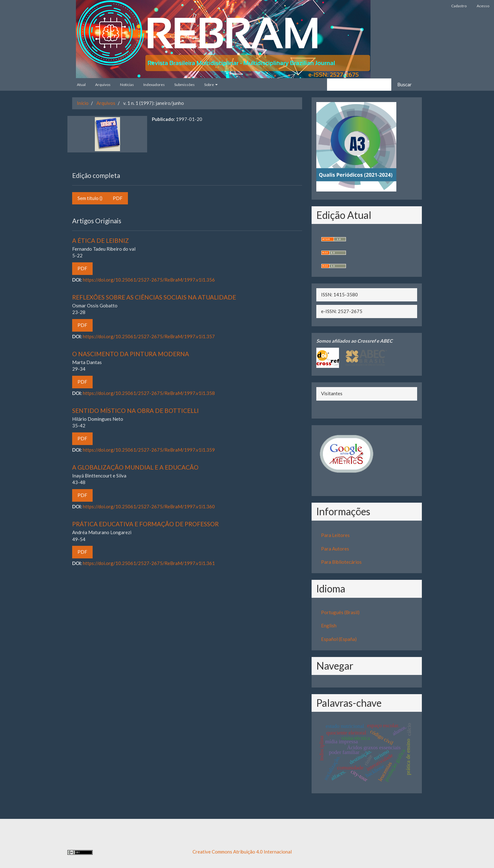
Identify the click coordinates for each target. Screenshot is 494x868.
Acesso (483, 6)
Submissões (184, 85)
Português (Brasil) (340, 612)
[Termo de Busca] (359, 85)
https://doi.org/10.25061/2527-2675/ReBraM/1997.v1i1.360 (149, 506)
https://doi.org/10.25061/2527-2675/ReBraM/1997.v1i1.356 (149, 280)
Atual (81, 85)
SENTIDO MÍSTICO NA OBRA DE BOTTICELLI (135, 411)
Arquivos (103, 85)
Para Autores (335, 549)
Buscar (405, 84)
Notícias (127, 85)
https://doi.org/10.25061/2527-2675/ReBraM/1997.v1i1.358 (149, 393)
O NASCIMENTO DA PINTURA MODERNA (131, 354)
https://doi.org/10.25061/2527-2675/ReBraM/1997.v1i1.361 (149, 563)
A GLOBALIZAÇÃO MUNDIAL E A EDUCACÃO (135, 467)
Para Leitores (335, 535)
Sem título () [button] (90, 198)
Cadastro (459, 6)
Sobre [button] (211, 85)
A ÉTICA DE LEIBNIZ (101, 240)
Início (83, 103)
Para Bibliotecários (341, 562)
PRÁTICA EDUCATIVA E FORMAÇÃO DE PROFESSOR (145, 524)
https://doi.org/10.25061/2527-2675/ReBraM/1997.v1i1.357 (149, 336)
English (329, 625)
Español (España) (339, 639)
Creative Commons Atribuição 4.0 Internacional (242, 852)
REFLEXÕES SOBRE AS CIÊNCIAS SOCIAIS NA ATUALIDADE (154, 297)
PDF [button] (118, 198)
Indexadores (154, 85)
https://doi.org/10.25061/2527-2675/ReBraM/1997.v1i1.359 (149, 450)
